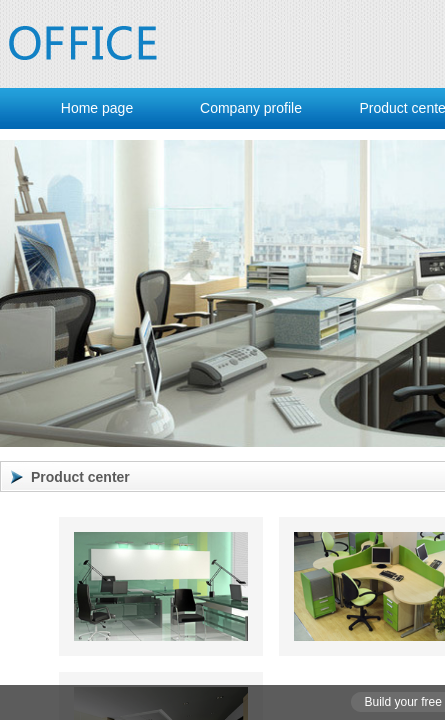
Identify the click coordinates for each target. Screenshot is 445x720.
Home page (97, 108)
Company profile (251, 108)
